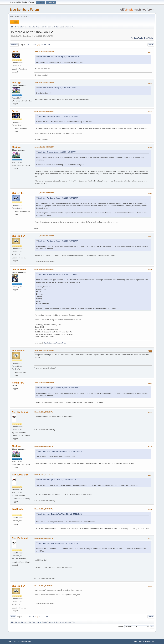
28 (49, 45)
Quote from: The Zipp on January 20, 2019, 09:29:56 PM (58, 116)
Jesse (15, 52)
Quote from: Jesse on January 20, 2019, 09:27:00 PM (57, 88)
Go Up (13, 617)
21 (42, 45)
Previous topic (137, 38)
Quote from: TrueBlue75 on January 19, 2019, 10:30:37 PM (59, 57)
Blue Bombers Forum (24, 10)
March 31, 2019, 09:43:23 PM (44, 509)
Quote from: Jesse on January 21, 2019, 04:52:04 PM (57, 152)
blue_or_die (18, 193)
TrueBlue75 (18, 509)
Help (136, 641)
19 (35, 45)
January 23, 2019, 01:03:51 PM (44, 383)
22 (45, 45)
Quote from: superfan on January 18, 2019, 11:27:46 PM (58, 274)
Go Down (14, 45)
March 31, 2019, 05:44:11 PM (44, 446)
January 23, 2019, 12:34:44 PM (44, 350)
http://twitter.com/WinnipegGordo (55, 343)
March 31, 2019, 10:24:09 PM (44, 538)
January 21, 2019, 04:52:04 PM (44, 111)
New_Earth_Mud (20, 412)
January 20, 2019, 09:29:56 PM (44, 83)
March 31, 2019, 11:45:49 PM (44, 586)
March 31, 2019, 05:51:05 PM (44, 475)
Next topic (149, 38)
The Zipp (16, 83)
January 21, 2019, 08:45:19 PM (44, 236)
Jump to (121, 627)
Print (151, 45)
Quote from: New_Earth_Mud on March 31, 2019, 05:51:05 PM (60, 514)
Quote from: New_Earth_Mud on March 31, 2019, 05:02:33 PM (60, 451)
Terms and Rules (144, 641)
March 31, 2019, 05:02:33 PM (44, 412)
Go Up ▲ (153, 641)
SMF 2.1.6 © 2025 (14, 641)
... (31, 45)
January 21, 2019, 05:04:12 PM (44, 147)
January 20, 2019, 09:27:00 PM (44, 52)
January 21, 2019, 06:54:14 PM (44, 193)
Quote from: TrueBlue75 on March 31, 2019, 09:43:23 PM (58, 543)
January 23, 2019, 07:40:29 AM (44, 269)
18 (33, 45)
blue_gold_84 (19, 236)
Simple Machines (25, 641)
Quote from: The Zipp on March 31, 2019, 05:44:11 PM (57, 480)
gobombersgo (19, 269)
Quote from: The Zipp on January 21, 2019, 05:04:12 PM (58, 198)
